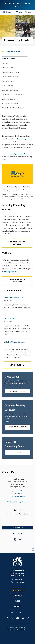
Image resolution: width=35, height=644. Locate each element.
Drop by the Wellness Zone (14, 298)
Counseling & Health (11, 51)
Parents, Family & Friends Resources (13, 108)
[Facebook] (7, 618)
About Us (5, 63)
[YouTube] (18, 618)
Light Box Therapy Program (14, 342)
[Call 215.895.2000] (17, 582)
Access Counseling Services (11, 72)
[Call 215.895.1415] (18, 494)
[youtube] (20, 540)
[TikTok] (28, 618)
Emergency (17, 591)
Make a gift (17, 453)
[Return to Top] (33, 549)
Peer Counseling (7, 86)
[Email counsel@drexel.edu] (18, 497)
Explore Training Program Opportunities (17, 427)
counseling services (25, 139)
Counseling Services (9, 68)
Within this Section (8, 59)
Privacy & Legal (22, 629)
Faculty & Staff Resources (10, 104)
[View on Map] (18, 491)
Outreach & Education (9, 99)
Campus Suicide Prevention (11, 77)
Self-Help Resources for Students (13, 95)
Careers (17, 606)
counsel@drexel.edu (11, 272)
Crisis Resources (17, 528)
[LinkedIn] (23, 618)
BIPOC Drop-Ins (10, 318)
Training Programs (8, 81)
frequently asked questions (18, 154)
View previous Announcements (17, 365)
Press (17, 601)
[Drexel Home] (7, 12)
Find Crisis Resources (17, 391)
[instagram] (15, 540)
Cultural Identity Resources (11, 90)
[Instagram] (12, 618)
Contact (17, 596)
